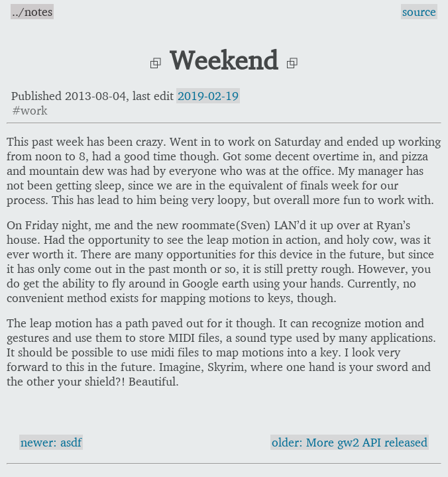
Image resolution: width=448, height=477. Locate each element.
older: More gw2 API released (350, 442)
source (419, 12)
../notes (32, 12)
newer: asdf (51, 442)
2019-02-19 (208, 96)
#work (29, 110)
